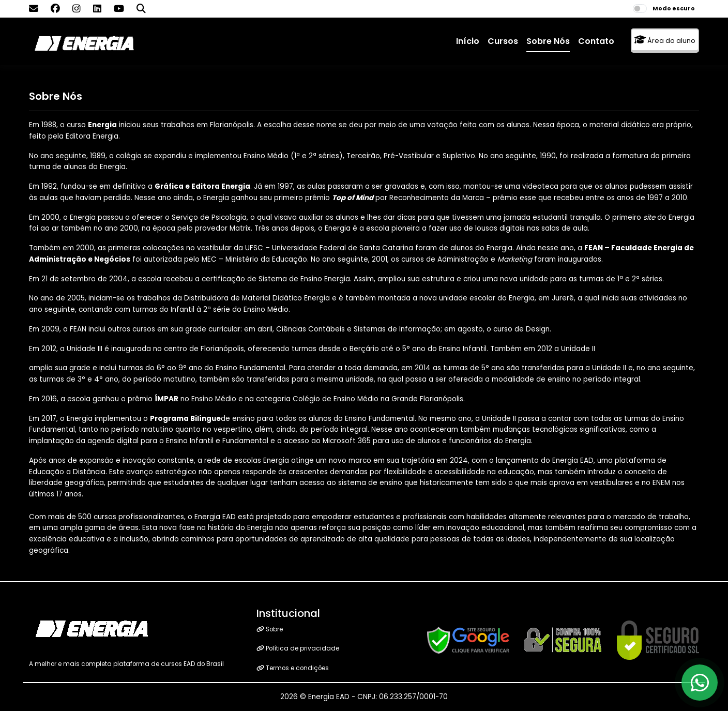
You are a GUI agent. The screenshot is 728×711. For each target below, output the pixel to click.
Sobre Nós (548, 41)
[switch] (640, 9)
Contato (596, 41)
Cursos (503, 41)
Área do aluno (665, 40)
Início (468, 41)
